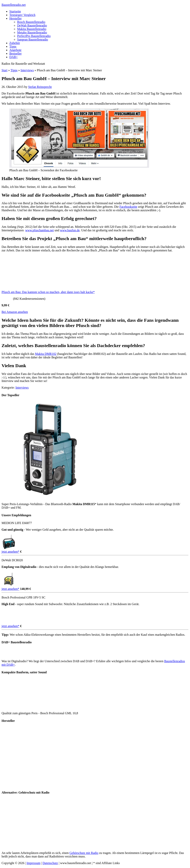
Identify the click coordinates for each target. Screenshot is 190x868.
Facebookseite (128, 207)
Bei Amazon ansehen (15, 312)
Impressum (33, 863)
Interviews (27, 70)
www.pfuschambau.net (40, 230)
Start (4, 70)
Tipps (14, 70)
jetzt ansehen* (10, 552)
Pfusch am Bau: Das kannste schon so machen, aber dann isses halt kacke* (48, 292)
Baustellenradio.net (14, 5)
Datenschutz (50, 863)
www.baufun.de (70, 230)
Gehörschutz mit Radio (84, 853)
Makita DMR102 (46, 354)
